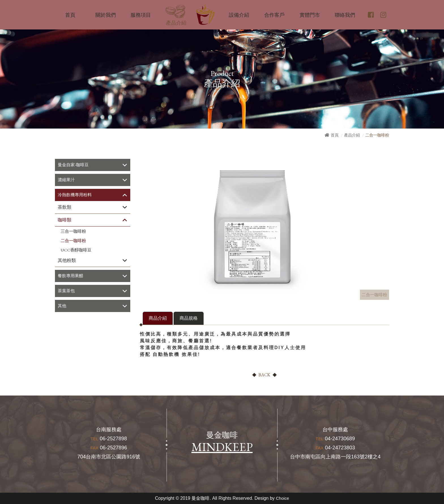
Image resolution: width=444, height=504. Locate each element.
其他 (62, 307)
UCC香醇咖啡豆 (76, 251)
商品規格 (189, 318)
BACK (264, 375)
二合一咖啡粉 (73, 242)
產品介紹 (352, 135)
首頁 (335, 135)
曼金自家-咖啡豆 (74, 165)
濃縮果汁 (67, 180)
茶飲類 (65, 208)
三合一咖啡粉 (73, 232)
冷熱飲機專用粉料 (76, 196)
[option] (253, 227)
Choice (283, 498)
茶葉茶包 (67, 292)
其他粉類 (67, 261)
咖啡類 (65, 221)
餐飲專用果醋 (71, 277)
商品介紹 (158, 318)
